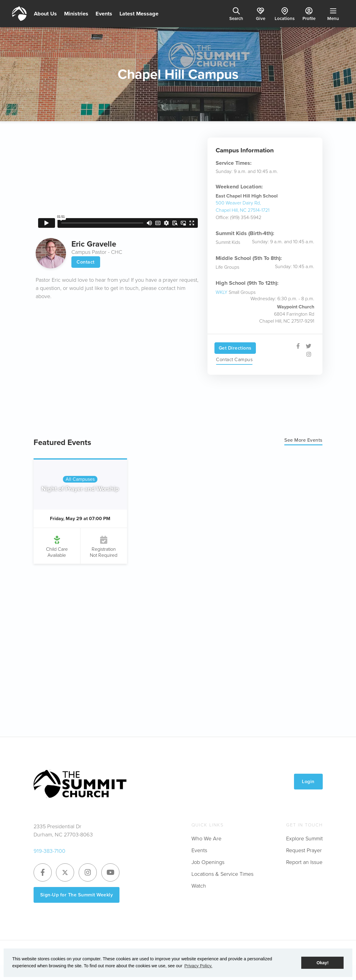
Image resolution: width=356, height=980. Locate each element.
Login (308, 781)
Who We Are (206, 839)
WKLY (222, 292)
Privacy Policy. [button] (199, 966)
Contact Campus (234, 359)
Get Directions (235, 348)
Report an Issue (304, 862)
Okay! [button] (322, 963)
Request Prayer (304, 850)
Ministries (76, 14)
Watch (199, 886)
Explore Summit (304, 839)
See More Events (303, 440)
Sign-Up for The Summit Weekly (77, 895)
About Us (45, 14)
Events (104, 14)
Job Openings (208, 862)
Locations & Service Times (222, 874)
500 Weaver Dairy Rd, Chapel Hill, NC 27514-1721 (243, 206)
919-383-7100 (49, 851)
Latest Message (139, 14)
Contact (86, 262)
